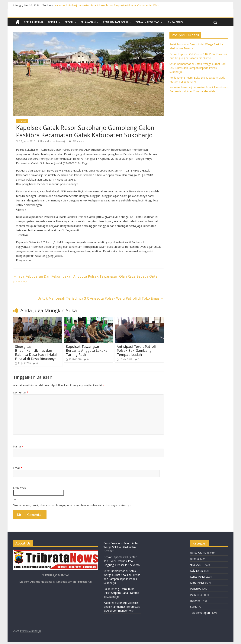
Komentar (21, 392)
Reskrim (195, 601)
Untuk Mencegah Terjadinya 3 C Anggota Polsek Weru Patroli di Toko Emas (101, 298)
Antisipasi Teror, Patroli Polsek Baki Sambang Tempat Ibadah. (136, 350)
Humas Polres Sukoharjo (53, 141)
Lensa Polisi (175, 22)
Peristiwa (196, 589)
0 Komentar (77, 141)
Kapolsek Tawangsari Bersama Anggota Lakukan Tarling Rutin (88, 350)
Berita (53, 22)
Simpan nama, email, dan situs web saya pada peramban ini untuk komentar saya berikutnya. (72, 505)
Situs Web (20, 488)
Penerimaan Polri (116, 22)
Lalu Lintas (197, 571)
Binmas (22, 121)
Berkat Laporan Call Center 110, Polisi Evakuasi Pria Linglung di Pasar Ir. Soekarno (122, 561)
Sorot (194, 607)
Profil (69, 22)
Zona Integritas (147, 22)
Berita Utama (34, 22)
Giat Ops (195, 565)
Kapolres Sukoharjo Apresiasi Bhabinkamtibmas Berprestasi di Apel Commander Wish (107, 5)
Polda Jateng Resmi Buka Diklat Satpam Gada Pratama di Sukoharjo (121, 593)
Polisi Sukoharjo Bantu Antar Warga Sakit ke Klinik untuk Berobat (121, 547)
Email (18, 468)
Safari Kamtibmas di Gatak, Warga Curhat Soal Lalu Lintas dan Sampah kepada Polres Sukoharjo (198, 68)
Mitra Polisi (197, 583)
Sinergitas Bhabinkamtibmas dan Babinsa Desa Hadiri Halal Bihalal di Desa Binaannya (36, 353)
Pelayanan (88, 22)
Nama (18, 446)
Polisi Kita (196, 595)
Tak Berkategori (200, 613)
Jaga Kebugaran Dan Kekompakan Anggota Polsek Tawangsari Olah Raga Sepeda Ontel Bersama (86, 279)
